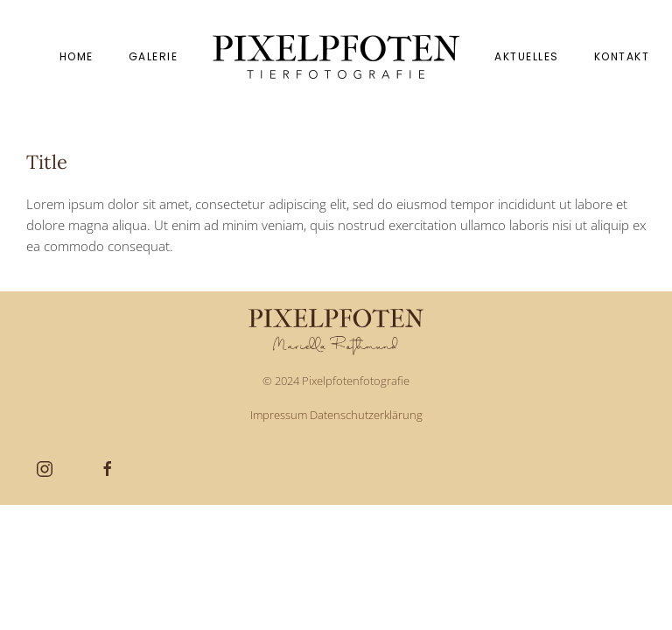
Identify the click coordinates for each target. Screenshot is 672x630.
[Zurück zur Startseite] (336, 57)
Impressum (279, 415)
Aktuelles (527, 56)
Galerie (154, 56)
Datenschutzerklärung (366, 415)
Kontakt (622, 56)
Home (77, 56)
